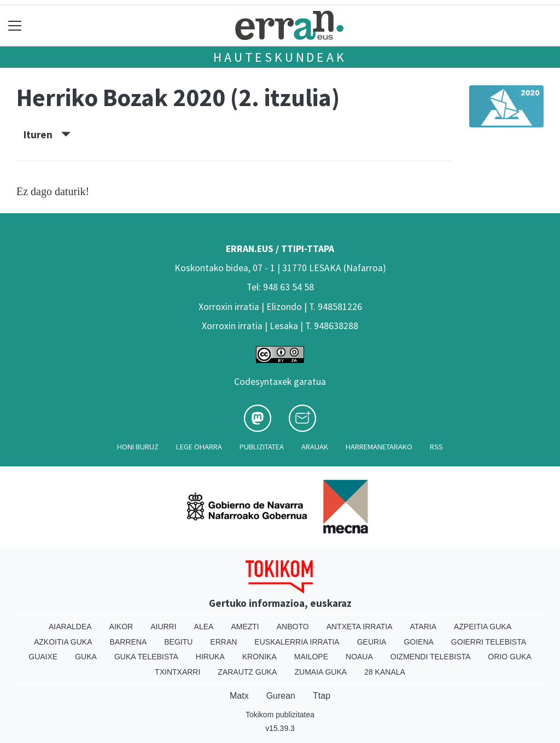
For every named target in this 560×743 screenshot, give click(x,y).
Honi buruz (138, 447)
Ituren (47, 134)
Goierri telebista (489, 642)
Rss (436, 447)
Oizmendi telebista (431, 657)
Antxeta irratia (360, 627)
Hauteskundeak (280, 57)
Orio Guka (509, 657)
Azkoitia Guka (63, 642)
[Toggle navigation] (15, 25)
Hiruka (210, 657)
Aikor (121, 627)
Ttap (322, 696)
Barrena (129, 642)
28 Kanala (385, 672)
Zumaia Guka (320, 672)
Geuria (372, 642)
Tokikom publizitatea (280, 715)
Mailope (311, 657)
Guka (86, 657)
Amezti (245, 627)
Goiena (418, 642)
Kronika (259, 657)
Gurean (281, 696)
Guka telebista (146, 657)
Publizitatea (262, 447)
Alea (204, 627)
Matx (239, 696)
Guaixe (43, 657)
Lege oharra (199, 447)
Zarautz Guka (247, 672)
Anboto (293, 627)
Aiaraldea (70, 627)
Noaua (359, 657)
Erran (223, 642)
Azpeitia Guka (483, 627)
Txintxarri (177, 672)
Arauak (315, 447)
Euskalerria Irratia (297, 642)
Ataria (423, 627)
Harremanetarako (379, 447)
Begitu (178, 642)
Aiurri (163, 627)
